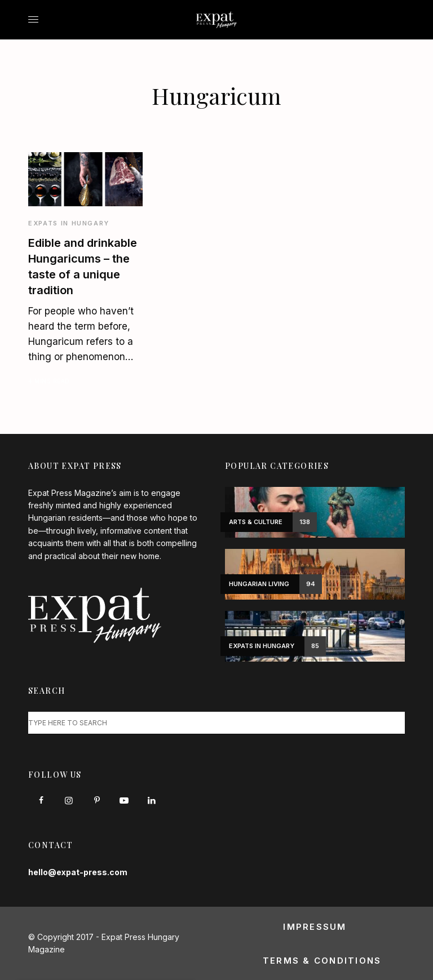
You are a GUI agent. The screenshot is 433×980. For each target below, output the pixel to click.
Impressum (315, 927)
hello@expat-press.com (78, 872)
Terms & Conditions (322, 961)
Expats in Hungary (69, 223)
